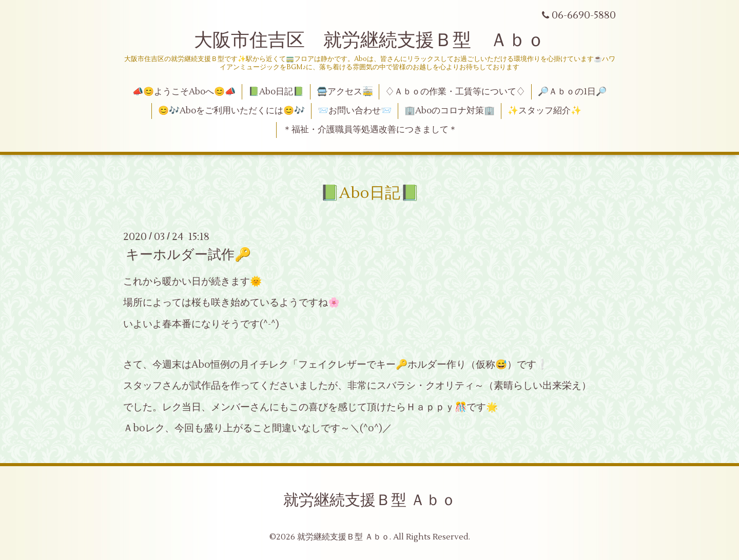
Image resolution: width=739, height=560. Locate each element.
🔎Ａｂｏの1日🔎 (572, 92)
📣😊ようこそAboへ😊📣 (184, 92)
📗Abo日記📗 (276, 92)
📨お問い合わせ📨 (355, 111)
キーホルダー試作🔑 (188, 255)
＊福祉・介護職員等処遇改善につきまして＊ (370, 130)
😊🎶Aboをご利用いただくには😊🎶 (231, 111)
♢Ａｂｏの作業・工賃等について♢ (455, 92)
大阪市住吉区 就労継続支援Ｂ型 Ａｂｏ (369, 41)
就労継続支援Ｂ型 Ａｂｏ (370, 500)
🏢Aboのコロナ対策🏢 (450, 111)
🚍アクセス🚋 (345, 92)
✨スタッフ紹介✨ (544, 111)
